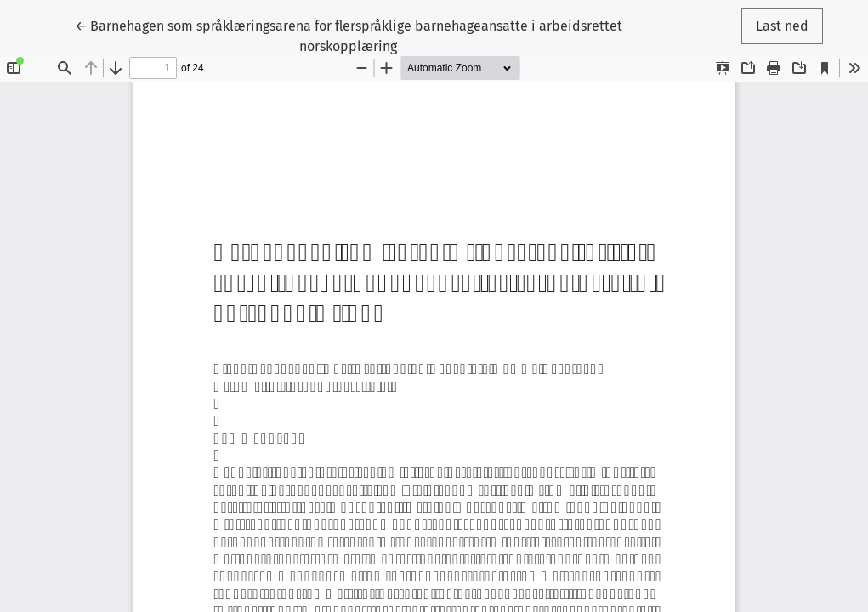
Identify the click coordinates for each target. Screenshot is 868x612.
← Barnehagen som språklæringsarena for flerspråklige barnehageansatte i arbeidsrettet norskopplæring (349, 35)
